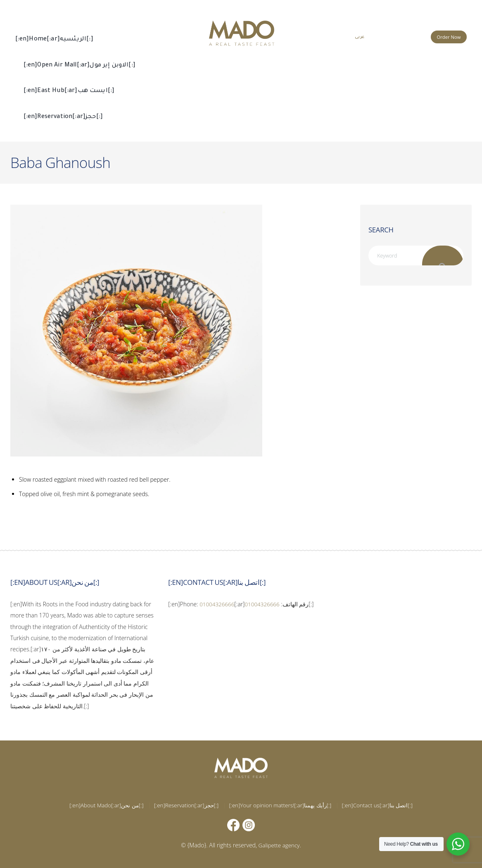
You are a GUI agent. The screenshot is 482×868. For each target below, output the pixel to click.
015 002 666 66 (402, 36)
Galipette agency (279, 845)
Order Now (449, 37)
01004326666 (218, 604)
